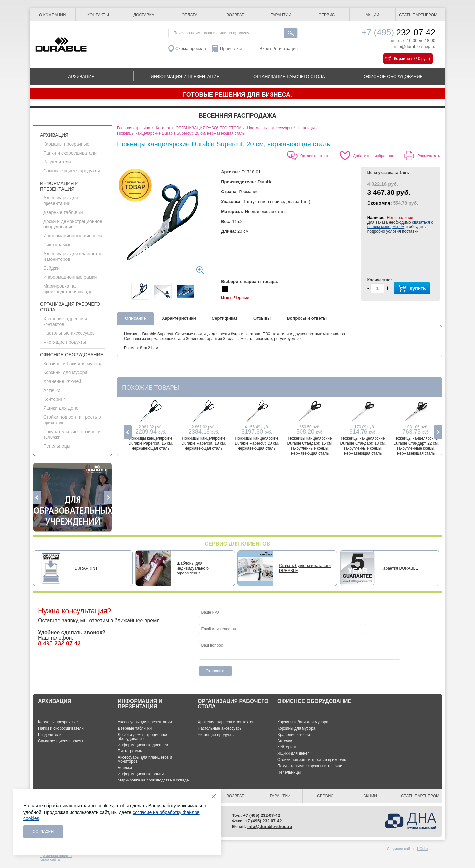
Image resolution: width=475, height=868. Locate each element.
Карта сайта (50, 859)
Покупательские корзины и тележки (310, 766)
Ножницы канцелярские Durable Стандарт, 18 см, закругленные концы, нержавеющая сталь (363, 446)
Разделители (57, 162)
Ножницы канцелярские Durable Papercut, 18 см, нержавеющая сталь (204, 443)
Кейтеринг (54, 399)
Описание (136, 318)
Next (108, 498)
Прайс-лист (231, 48)
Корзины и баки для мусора (73, 364)
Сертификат (225, 318)
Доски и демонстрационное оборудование (73, 224)
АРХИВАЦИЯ (81, 76)
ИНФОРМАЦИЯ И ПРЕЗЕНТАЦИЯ (185, 76)
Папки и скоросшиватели (70, 153)
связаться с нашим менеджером (400, 225)
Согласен (43, 832)
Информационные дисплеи (72, 236)
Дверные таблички (63, 212)
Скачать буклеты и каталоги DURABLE (305, 568)
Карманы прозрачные (66, 144)
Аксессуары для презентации (61, 201)
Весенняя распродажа (237, 116)
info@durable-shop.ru (415, 46)
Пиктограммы (58, 245)
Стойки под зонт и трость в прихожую (312, 760)
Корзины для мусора (65, 372)
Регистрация (285, 48)
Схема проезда (191, 48)
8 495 (59, 643)
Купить (412, 288)
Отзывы (262, 318)
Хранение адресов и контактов (226, 722)
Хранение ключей (62, 381)
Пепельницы (57, 446)
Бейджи (51, 268)
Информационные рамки (70, 277)
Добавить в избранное (374, 156)
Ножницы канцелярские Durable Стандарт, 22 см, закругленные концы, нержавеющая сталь (416, 446)
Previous (37, 498)
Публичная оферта (56, 856)
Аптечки (52, 390)
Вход (264, 48)
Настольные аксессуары (69, 333)
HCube (423, 849)
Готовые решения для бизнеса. (237, 95)
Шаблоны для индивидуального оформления (193, 568)
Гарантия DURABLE (400, 568)
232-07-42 (399, 32)
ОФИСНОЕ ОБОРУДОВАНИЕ (393, 76)
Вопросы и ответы (307, 318)
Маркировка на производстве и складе (68, 289)
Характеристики (179, 318)
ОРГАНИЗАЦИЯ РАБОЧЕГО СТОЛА (289, 76)
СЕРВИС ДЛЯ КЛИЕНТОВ (238, 544)
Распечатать (429, 156)
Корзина (402, 59)
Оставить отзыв (315, 156)
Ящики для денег (62, 408)
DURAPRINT (86, 568)
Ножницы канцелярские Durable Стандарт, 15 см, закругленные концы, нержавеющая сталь (310, 446)
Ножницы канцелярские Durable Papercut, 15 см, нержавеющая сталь (150, 443)
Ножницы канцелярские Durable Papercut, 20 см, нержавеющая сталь (257, 443)
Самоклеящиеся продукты (72, 171)
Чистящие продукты (65, 342)
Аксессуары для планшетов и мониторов (145, 759)
